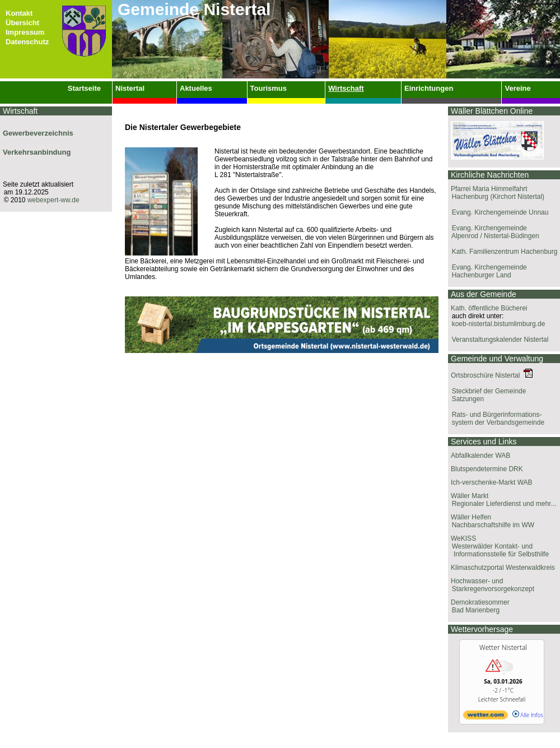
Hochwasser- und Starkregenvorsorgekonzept (491, 585)
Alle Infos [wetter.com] (528, 715)
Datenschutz (27, 42)
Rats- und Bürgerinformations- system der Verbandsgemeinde (496, 419)
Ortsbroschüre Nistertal (492, 375)
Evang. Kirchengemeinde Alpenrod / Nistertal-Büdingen (494, 232)
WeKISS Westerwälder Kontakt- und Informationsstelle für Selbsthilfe (498, 546)
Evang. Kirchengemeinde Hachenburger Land (487, 271)
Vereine (517, 88)
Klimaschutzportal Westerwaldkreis (503, 568)
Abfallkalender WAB (480, 456)
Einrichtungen (429, 88)
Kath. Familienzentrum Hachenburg (503, 252)
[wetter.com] (486, 717)
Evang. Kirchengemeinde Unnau (498, 212)
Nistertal (130, 88)
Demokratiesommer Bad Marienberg (479, 606)
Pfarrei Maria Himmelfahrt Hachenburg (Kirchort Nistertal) (496, 193)
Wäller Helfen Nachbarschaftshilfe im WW (491, 521)
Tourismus (269, 88)
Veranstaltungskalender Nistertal (498, 340)
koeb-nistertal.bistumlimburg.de (496, 324)
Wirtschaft (346, 88)
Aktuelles (196, 88)
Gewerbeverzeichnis (38, 133)
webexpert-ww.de (53, 200)
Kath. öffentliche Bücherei (489, 308)
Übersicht (22, 23)
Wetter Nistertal (503, 647)
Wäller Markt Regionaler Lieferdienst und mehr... (502, 500)
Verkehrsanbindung (37, 152)
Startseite (84, 88)
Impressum (25, 32)
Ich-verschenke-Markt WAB (492, 482)
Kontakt (19, 13)
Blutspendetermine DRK (487, 469)
